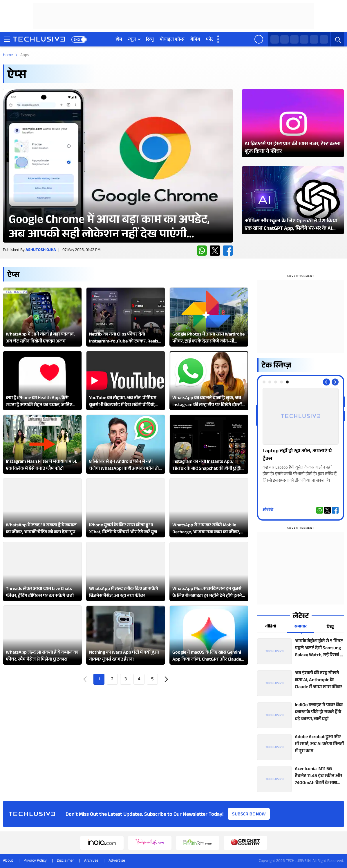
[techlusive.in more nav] (218, 39)
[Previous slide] (326, 382)
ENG (77, 40)
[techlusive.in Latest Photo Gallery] (293, 123)
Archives (91, 861)
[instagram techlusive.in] (304, 39)
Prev (86, 679)
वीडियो (227, 40)
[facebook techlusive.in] (294, 39)
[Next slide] (335, 382)
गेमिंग (195, 40)
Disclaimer (65, 861)
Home (8, 55)
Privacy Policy (35, 861)
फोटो (210, 40)
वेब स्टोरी (246, 40)
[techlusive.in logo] (39, 40)
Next (166, 679)
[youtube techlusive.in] (314, 39)
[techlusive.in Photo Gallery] (301, 436)
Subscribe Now (249, 815)
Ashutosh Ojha (41, 250)
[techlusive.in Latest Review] (118, 166)
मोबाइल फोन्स (172, 40)
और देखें (268, 510)
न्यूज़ (132, 40)
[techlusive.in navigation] (7, 39)
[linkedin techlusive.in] (324, 39)
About (8, 861)
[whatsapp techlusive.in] (275, 39)
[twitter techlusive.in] (284, 39)
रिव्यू (150, 40)
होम (119, 40)
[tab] (264, 382)
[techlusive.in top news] (301, 651)
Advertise (117, 861)
